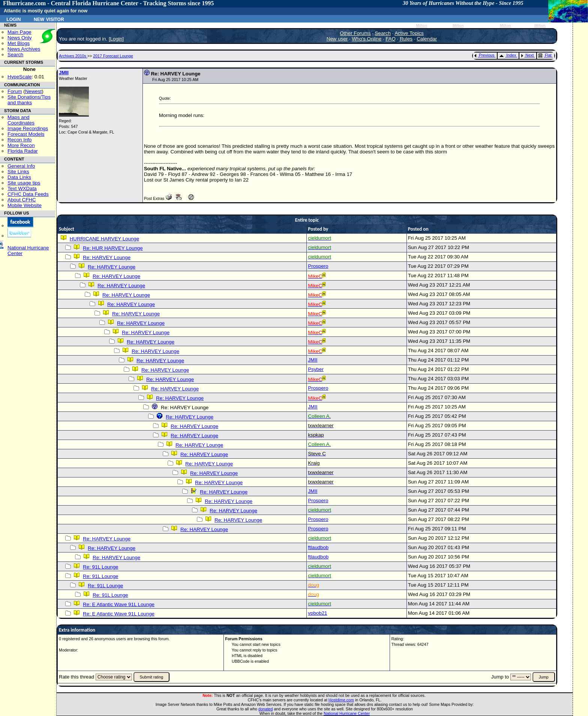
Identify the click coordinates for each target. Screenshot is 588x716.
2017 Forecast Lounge (113, 56)
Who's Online (367, 39)
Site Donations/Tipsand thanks (29, 100)
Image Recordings (28, 128)
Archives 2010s (73, 56)
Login (13, 19)
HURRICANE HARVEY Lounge (104, 239)
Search (15, 55)
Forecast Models (26, 134)
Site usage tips (24, 183)
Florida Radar (23, 151)
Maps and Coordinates (21, 120)
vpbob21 (317, 613)
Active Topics (409, 33)
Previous (484, 55)
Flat (545, 55)
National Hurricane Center (347, 713)
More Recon (21, 145)
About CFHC (22, 200)
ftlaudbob (318, 547)
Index (508, 55)
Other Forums (355, 33)
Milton (421, 26)
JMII (64, 73)
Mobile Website (25, 205)
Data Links (19, 177)
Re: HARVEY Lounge (107, 257)
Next (527, 55)
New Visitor (49, 19)
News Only (19, 38)
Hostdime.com (341, 700)
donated (266, 709)
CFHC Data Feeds (28, 194)
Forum (15, 91)
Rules (406, 39)
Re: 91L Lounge (100, 567)
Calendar (427, 39)
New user (337, 39)
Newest (33, 91)
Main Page (19, 32)
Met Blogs (19, 43)
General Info (21, 166)
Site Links (18, 172)
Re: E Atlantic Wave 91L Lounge (119, 604)
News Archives (24, 49)
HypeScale (19, 77)
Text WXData (22, 188)
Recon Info (19, 140)
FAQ (391, 39)
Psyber (316, 369)
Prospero (318, 266)
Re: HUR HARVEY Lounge (113, 248)
